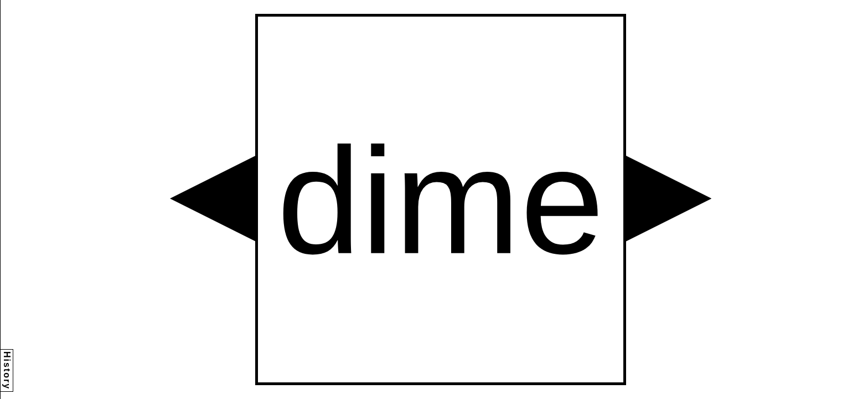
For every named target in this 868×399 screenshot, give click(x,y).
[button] (213, 198)
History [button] (7, 370)
